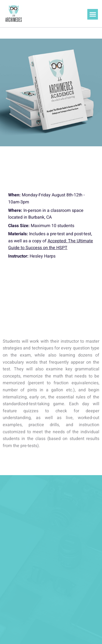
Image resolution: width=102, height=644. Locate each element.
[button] (93, 14)
